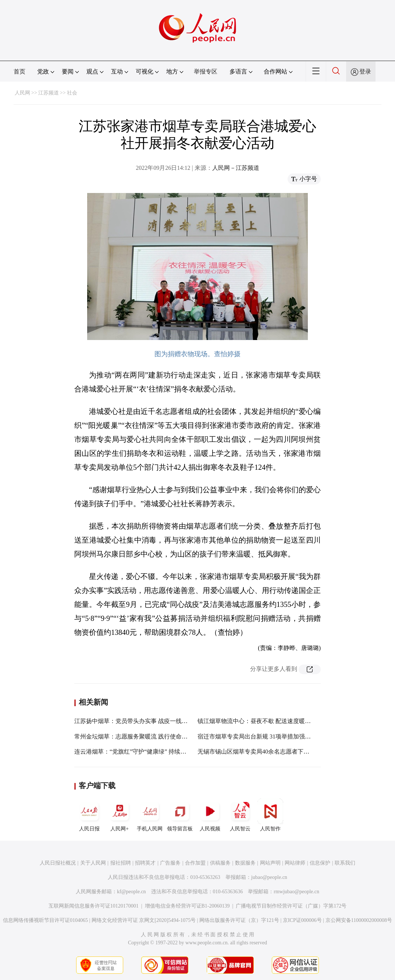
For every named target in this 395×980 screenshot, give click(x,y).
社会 (72, 93)
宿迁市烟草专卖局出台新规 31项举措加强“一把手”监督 (268, 736)
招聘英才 (145, 863)
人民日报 (89, 815)
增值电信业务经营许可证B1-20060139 (187, 906)
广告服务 (170, 863)
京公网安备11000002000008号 (359, 920)
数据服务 (245, 863)
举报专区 (206, 71)
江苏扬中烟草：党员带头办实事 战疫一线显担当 (137, 721)
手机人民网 (150, 815)
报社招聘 (121, 863)
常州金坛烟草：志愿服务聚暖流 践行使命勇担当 (137, 736)
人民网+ (120, 815)
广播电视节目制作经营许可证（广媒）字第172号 (291, 906)
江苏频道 (49, 93)
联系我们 (345, 863)
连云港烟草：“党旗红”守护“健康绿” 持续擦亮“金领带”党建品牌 (156, 752)
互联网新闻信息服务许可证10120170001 (94, 906)
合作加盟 (195, 863)
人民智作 (270, 815)
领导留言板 (180, 815)
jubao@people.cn (269, 877)
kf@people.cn (131, 892)
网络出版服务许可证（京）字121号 (239, 920)
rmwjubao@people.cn (296, 892)
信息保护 (320, 863)
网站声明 (270, 863)
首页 (19, 71)
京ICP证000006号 (302, 920)
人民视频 (210, 815)
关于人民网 (93, 863)
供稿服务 (220, 863)
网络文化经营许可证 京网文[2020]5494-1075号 (144, 920)
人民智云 (240, 815)
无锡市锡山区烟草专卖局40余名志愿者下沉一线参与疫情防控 (277, 752)
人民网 (22, 93)
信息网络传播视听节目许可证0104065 (45, 920)
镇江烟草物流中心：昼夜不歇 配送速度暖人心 (257, 721)
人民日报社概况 (58, 863)
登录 (365, 71)
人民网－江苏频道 (236, 168)
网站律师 (295, 863)
